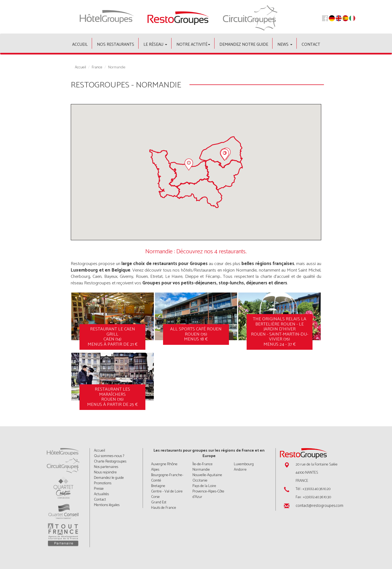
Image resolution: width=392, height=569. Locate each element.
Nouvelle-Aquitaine (207, 475)
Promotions (103, 483)
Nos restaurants (116, 45)
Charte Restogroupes (110, 462)
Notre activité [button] (193, 45)
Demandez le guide (109, 478)
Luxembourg (244, 464)
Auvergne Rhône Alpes (164, 467)
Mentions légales (107, 505)
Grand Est (159, 502)
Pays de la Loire (204, 486)
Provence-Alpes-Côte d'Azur (208, 494)
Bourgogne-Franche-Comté (167, 478)
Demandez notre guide (244, 45)
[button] (189, 164)
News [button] (285, 45)
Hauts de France (164, 508)
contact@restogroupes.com (319, 506)
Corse (155, 497)
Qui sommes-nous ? (109, 456)
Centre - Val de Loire (167, 492)
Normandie (201, 470)
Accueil (80, 45)
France (97, 68)
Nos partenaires (106, 467)
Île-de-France (203, 464)
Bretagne (158, 486)
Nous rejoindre (105, 472)
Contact (311, 45)
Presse (99, 489)
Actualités (101, 494)
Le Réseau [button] (155, 45)
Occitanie (200, 481)
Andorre (240, 470)
